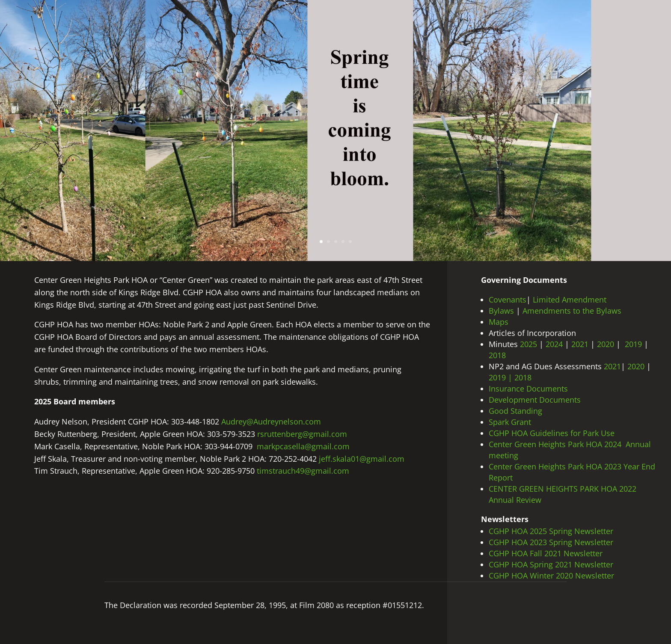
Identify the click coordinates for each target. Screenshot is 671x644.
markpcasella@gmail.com (303, 446)
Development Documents (535, 400)
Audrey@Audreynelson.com (271, 421)
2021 (580, 344)
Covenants (508, 300)
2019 (633, 344)
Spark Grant (510, 422)
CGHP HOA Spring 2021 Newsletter (551, 564)
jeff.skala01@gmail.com (362, 459)
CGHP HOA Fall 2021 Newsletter (546, 553)
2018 (498, 355)
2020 (607, 344)
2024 (554, 344)
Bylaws (501, 311)
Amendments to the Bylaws (572, 311)
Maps (499, 322)
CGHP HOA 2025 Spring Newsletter (552, 531)
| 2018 (520, 377)
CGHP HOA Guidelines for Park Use (552, 433)
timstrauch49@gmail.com (303, 471)
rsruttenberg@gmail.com (302, 434)
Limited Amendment (570, 300)
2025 (530, 344)
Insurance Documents (528, 389)
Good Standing (515, 411)
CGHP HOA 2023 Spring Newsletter (552, 542)
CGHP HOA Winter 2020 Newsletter (551, 576)
